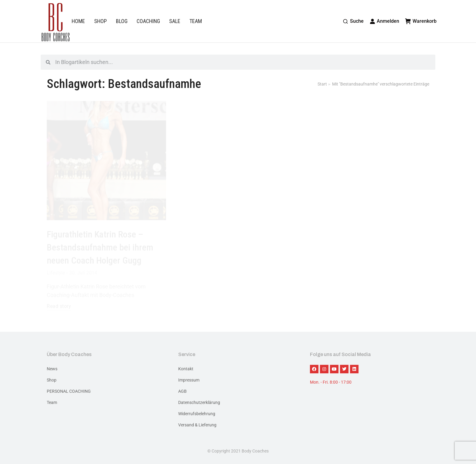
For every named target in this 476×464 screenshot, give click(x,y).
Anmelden (385, 21)
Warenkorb (421, 21)
